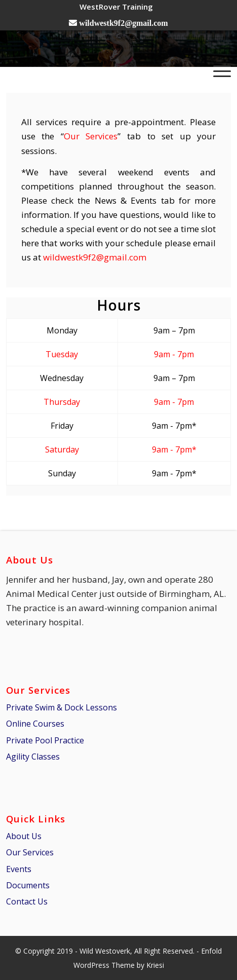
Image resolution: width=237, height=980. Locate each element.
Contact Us (27, 901)
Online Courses (35, 724)
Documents (28, 885)
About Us (24, 836)
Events (19, 869)
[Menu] (217, 70)
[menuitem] (116, 7)
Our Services (91, 136)
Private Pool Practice (45, 740)
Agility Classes (33, 757)
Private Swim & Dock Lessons (62, 707)
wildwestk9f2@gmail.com (95, 257)
